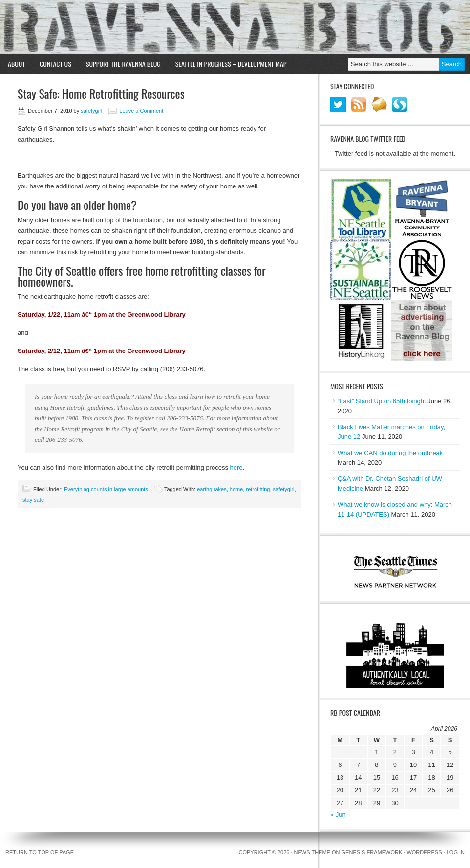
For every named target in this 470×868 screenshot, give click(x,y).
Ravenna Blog (235, 27)
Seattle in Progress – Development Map (231, 64)
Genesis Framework (372, 852)
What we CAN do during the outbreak (390, 453)
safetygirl (91, 111)
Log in (456, 852)
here (236, 467)
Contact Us (55, 64)
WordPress (424, 852)
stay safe (33, 500)
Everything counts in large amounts (106, 489)
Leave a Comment (141, 111)
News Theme (312, 852)
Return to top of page (40, 852)
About (16, 64)
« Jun (338, 815)
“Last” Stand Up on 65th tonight (382, 401)
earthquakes (212, 489)
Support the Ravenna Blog (123, 64)
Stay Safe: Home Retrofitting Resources (101, 93)
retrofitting (258, 489)
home (236, 489)
